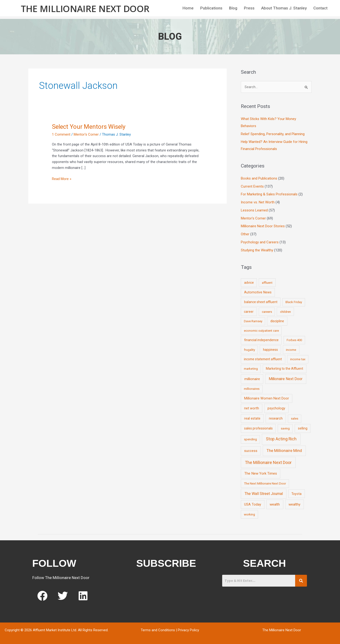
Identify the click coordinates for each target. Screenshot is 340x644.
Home (188, 8)
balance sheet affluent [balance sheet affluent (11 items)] (261, 302)
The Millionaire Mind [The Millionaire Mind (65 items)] (284, 451)
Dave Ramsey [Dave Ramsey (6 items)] (253, 321)
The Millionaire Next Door (85, 9)
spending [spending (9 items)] (250, 439)
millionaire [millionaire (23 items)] (252, 379)
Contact (320, 8)
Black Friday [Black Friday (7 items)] (294, 302)
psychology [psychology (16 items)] (276, 408)
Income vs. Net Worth (258, 202)
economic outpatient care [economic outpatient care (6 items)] (261, 331)
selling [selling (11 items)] (303, 428)
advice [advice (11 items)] (249, 283)
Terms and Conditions (158, 630)
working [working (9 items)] (249, 514)
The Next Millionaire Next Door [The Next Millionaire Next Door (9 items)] (265, 483)
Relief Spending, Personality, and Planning (273, 134)
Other (245, 234)
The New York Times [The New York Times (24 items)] (261, 473)
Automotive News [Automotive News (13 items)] (258, 292)
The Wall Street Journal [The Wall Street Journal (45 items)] (264, 494)
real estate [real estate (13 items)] (252, 418)
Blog (233, 8)
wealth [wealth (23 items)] (275, 504)
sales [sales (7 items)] (295, 419)
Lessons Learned (254, 210)
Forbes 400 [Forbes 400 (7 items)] (294, 340)
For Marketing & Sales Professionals (269, 194)
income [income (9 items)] (291, 350)
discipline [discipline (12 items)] (277, 321)
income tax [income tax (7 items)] (298, 359)
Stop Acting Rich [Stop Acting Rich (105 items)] (281, 439)
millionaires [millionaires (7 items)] (252, 389)
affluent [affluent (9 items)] (267, 283)
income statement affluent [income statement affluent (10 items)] (263, 359)
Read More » (62, 178)
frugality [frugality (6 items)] (249, 350)
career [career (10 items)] (249, 312)
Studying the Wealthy (257, 250)
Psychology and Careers (260, 242)
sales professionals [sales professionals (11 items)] (258, 428)
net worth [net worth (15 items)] (252, 408)
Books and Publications (259, 178)
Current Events (252, 186)
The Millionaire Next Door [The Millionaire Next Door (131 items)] (268, 462)
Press (249, 8)
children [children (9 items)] (285, 312)
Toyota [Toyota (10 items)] (296, 494)
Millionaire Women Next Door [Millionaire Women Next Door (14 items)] (267, 398)
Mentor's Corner (86, 134)
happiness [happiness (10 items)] (270, 350)
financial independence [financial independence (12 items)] (261, 340)
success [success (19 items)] (251, 451)
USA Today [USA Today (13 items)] (253, 504)
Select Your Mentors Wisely (89, 127)
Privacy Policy (188, 630)
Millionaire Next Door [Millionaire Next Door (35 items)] (286, 379)
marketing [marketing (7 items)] (251, 369)
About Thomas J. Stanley (284, 8)
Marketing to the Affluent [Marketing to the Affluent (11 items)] (285, 369)
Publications (211, 8)
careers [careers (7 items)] (267, 312)
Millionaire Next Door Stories (263, 226)
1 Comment (61, 134)
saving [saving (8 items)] (285, 428)
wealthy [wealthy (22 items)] (294, 504)
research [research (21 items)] (276, 418)
